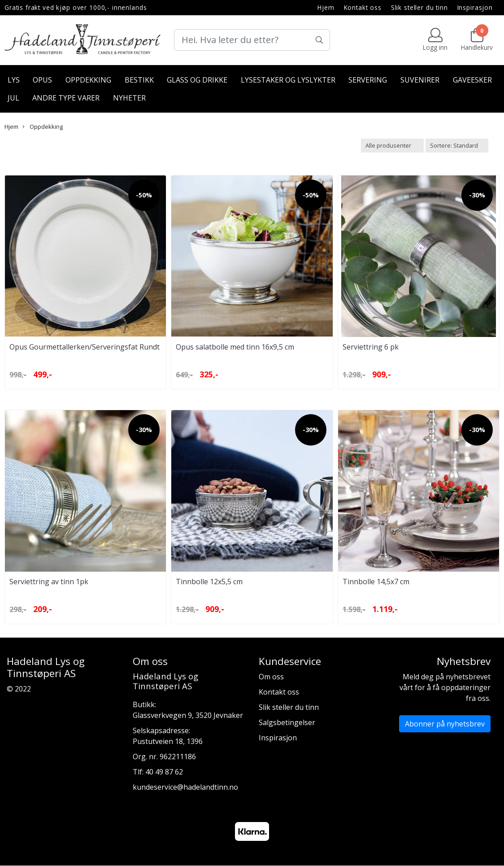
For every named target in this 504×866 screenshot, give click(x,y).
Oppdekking (88, 80)
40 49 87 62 (164, 772)
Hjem (326, 7)
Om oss (271, 677)
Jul (13, 98)
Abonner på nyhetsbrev (445, 724)
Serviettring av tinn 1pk (49, 582)
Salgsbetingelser (287, 722)
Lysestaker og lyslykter (288, 80)
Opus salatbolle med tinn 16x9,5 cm (235, 347)
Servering (368, 80)
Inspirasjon (475, 7)
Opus (42, 80)
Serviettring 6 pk (371, 347)
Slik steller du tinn (419, 7)
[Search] (252, 40)
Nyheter (129, 98)
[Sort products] (457, 146)
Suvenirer (420, 80)
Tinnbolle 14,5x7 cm (376, 582)
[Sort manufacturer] (392, 146)
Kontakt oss (363, 7)
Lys (14, 80)
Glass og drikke (197, 80)
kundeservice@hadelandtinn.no (185, 787)
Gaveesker (472, 80)
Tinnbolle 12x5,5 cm (209, 582)
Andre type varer (66, 98)
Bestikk (139, 80)
